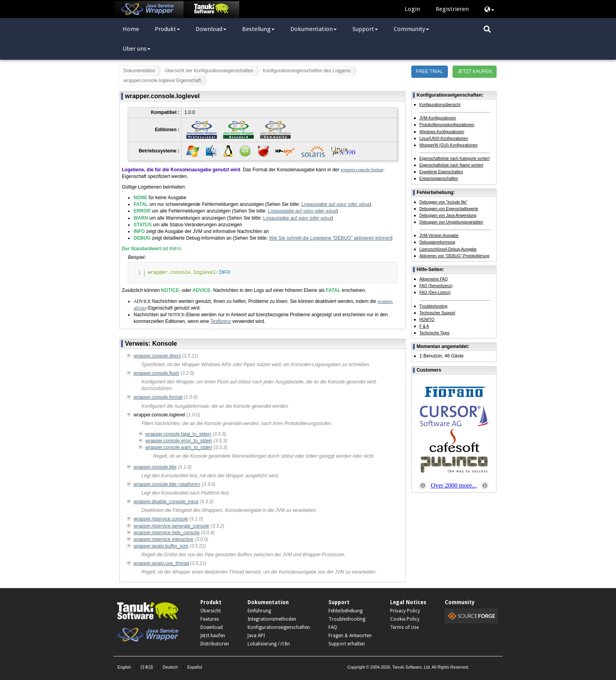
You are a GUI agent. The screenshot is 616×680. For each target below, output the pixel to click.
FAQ (333, 627)
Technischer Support (437, 313)
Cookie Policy (405, 619)
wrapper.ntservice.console (161, 519)
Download (211, 29)
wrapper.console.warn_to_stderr (179, 447)
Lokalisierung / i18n (269, 644)
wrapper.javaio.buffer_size (161, 546)
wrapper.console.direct (157, 356)
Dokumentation (313, 29)
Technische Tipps (435, 333)
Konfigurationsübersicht (440, 105)
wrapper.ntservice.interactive (163, 539)
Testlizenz (221, 321)
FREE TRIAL (430, 71)
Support (365, 29)
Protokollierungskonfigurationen (447, 125)
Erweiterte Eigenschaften (441, 172)
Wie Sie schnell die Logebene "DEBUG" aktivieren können (330, 238)
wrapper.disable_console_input (166, 502)
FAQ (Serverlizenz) (436, 286)
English (124, 667)
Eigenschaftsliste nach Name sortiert (451, 165)
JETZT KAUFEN (475, 71)
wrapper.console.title (155, 467)
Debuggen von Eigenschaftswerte (449, 209)
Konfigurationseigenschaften (279, 627)
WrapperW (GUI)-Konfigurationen (449, 145)
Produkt (167, 29)
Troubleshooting (434, 306)
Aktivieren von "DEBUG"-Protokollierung (455, 256)
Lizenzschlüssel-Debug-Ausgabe (448, 249)
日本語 (147, 667)
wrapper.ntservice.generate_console (171, 526)
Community (411, 29)
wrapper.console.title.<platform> (167, 484)
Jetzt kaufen (213, 636)
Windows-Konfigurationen (442, 132)
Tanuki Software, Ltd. (411, 667)
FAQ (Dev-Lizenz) (435, 292)
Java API (256, 636)
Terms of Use (404, 627)
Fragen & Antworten (350, 636)
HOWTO (427, 320)
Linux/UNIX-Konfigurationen (444, 138)
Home (131, 29)
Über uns (137, 49)
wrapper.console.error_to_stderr (179, 441)
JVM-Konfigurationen (438, 118)
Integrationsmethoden (272, 619)
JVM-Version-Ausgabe (439, 236)
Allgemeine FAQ (434, 279)
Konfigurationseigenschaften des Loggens (307, 71)
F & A (424, 326)
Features (210, 619)
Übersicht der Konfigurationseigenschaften (209, 71)
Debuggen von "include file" (444, 202)
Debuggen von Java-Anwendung (448, 215)
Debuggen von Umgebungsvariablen (451, 222)
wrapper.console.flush (156, 373)
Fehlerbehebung (346, 611)
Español (195, 667)
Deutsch (170, 667)
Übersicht (211, 611)
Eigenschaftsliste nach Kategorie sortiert (455, 159)
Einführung (259, 611)
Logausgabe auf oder (335, 204)
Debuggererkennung (437, 242)
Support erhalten (347, 644)
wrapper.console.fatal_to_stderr (178, 434)
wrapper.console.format (362, 170)
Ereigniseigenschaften (439, 179)
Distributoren (215, 644)
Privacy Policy (405, 611)
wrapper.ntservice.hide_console (167, 533)
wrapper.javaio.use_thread (161, 563)
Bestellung (258, 29)
